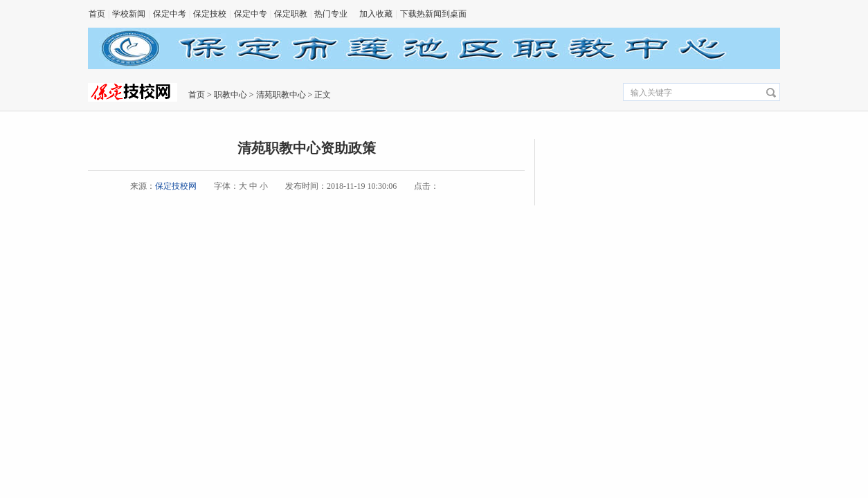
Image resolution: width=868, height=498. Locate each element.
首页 (97, 14)
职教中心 (230, 95)
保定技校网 (176, 186)
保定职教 (291, 14)
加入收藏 (376, 14)
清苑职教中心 (281, 95)
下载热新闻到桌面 (433, 14)
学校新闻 (129, 14)
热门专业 (331, 14)
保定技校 (210, 14)
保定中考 (170, 14)
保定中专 (251, 14)
